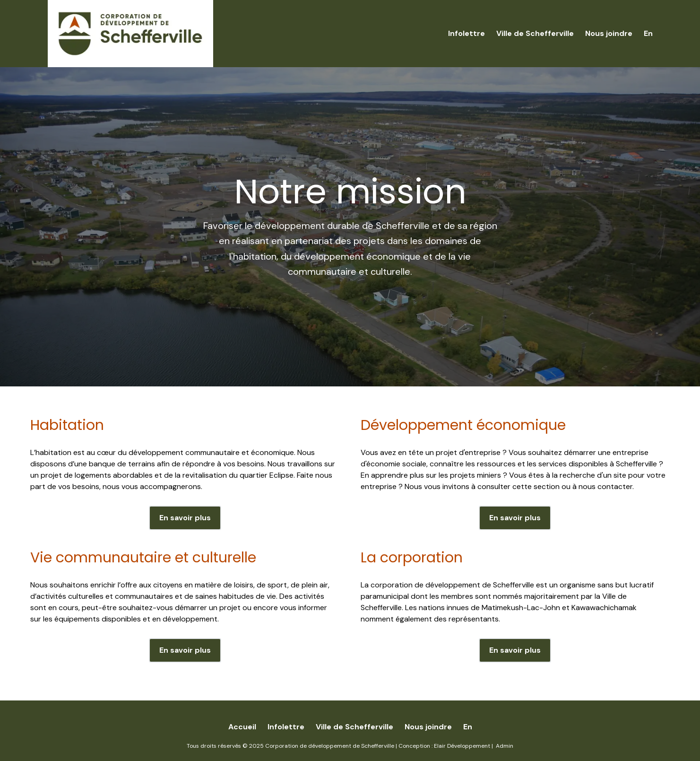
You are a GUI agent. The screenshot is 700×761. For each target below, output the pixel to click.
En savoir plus (185, 518)
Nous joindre (609, 33)
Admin (505, 746)
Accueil (242, 727)
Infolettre (467, 33)
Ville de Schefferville (535, 33)
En (648, 33)
